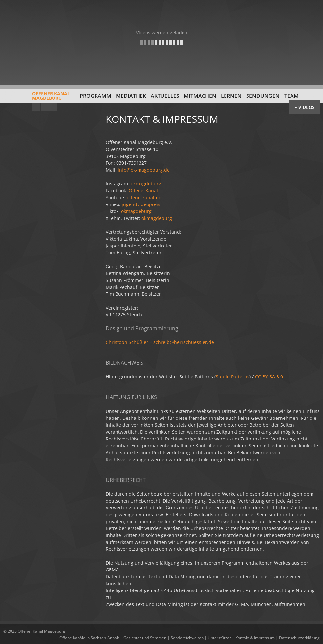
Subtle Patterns (233, 377)
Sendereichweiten (187, 638)
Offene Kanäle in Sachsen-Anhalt (89, 638)
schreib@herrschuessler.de (184, 342)
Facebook (45, 107)
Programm (96, 96)
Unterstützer (219, 638)
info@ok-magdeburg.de (144, 170)
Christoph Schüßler (127, 342)
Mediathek (131, 96)
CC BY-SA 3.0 (269, 377)
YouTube (36, 107)
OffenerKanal (143, 191)
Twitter (53, 107)
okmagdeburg (146, 184)
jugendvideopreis (141, 204)
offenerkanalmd (144, 197)
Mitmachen (200, 96)
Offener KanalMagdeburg (37, 98)
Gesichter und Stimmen (145, 638)
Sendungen (263, 96)
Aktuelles (165, 96)
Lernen (231, 96)
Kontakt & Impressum (255, 638)
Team (291, 96)
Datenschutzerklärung (299, 638)
